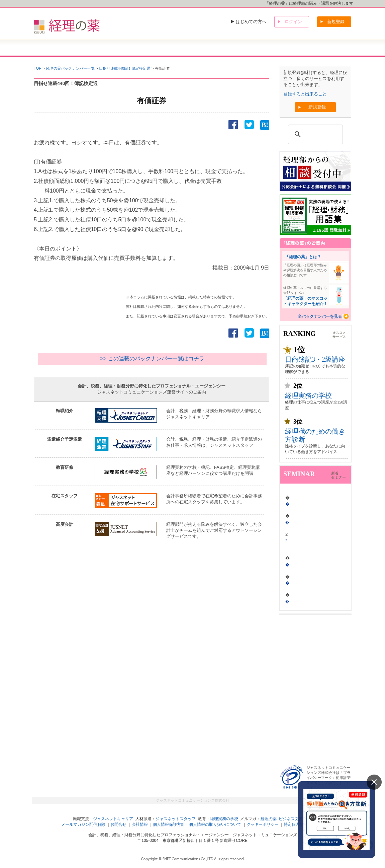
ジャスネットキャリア (113, 819)
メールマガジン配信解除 (83, 824)
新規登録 (336, 22)
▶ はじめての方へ (249, 22)
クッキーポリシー (263, 824)
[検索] (314, 134)
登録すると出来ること (305, 94)
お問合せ (118, 824)
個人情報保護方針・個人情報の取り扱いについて (197, 824)
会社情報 (140, 824)
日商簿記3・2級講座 (315, 359)
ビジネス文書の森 (295, 819)
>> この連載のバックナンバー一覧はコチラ (152, 358)
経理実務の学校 (308, 395)
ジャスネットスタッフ (176, 819)
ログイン (293, 22)
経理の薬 (269, 819)
